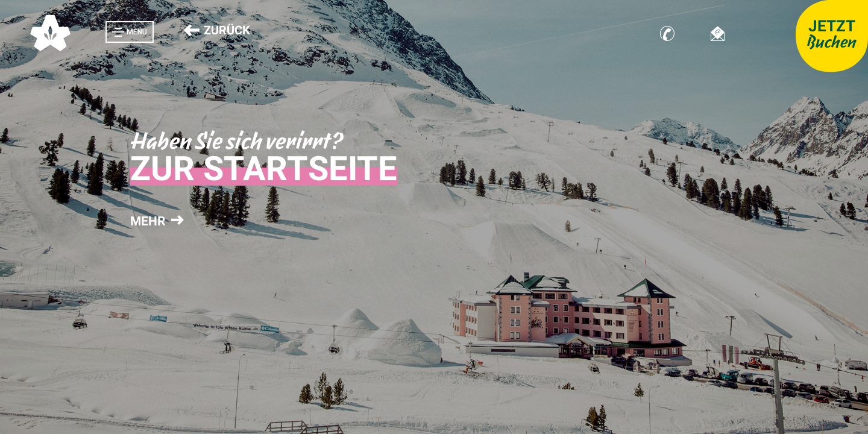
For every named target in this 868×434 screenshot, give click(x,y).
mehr (156, 221)
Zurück (217, 30)
